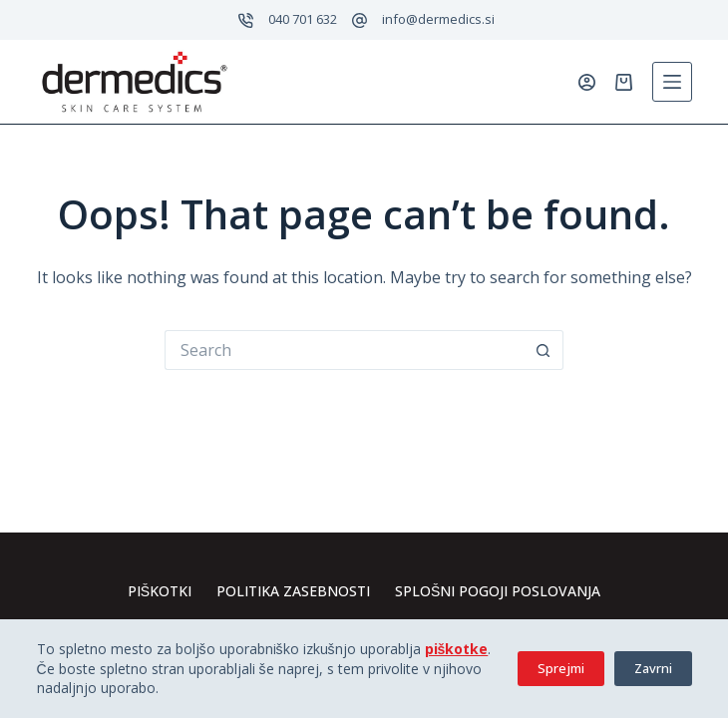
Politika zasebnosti (293, 591)
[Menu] (672, 82)
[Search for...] (344, 350)
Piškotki (160, 591)
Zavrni (653, 668)
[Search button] (544, 350)
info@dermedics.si (438, 19)
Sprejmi (561, 668)
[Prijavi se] (587, 82)
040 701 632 (303, 19)
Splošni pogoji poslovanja (498, 591)
